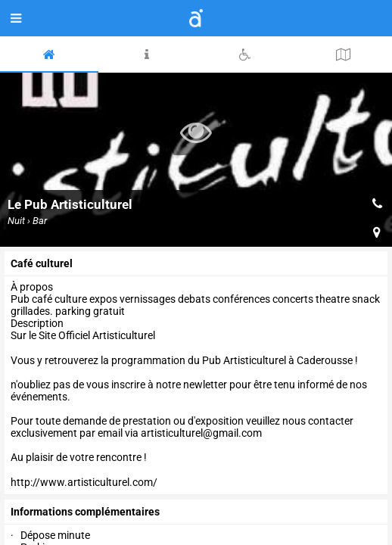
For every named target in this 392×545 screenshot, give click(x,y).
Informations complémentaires (85, 512)
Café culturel (42, 263)
